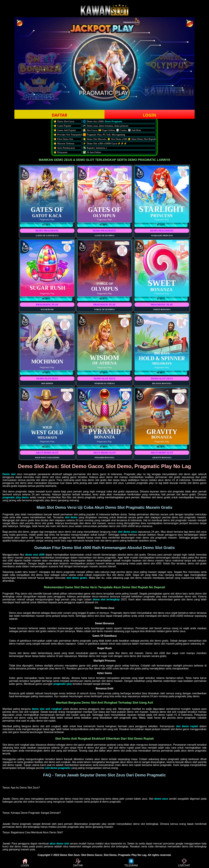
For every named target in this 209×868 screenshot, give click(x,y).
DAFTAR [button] (59, 115)
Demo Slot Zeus (70, 855)
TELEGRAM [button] (131, 863)
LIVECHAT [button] (184, 863)
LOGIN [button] (149, 115)
